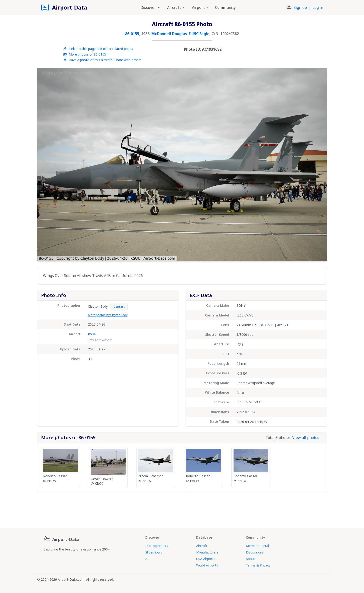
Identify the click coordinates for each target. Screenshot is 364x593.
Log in (318, 7)
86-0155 (132, 34)
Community (225, 7)
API (148, 559)
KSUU (92, 334)
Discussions (255, 552)
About (250, 559)
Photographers (157, 546)
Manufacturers (207, 552)
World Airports (207, 565)
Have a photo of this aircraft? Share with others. (103, 60)
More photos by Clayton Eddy (108, 315)
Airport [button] (201, 7)
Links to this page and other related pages (98, 49)
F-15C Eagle (199, 34)
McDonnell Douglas (169, 34)
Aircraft (202, 546)
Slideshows (154, 552)
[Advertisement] (182, 508)
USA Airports (206, 559)
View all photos (306, 438)
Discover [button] (151, 7)
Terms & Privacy (258, 565)
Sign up (300, 7)
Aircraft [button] (176, 7)
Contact (119, 307)
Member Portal (257, 546)
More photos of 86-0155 (85, 54)
